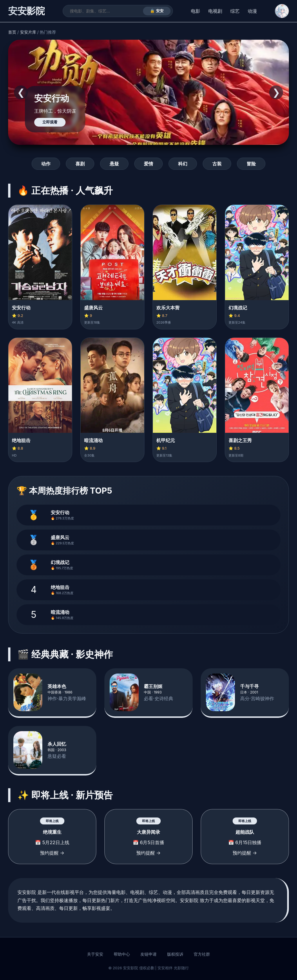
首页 (12, 32)
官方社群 (202, 954)
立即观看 (50, 122)
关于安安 (95, 954)
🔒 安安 (157, 11)
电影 (195, 11)
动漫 (252, 11)
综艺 (235, 11)
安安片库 (28, 32)
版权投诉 (175, 954)
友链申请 (148, 954)
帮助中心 (122, 954)
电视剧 (215, 11)
